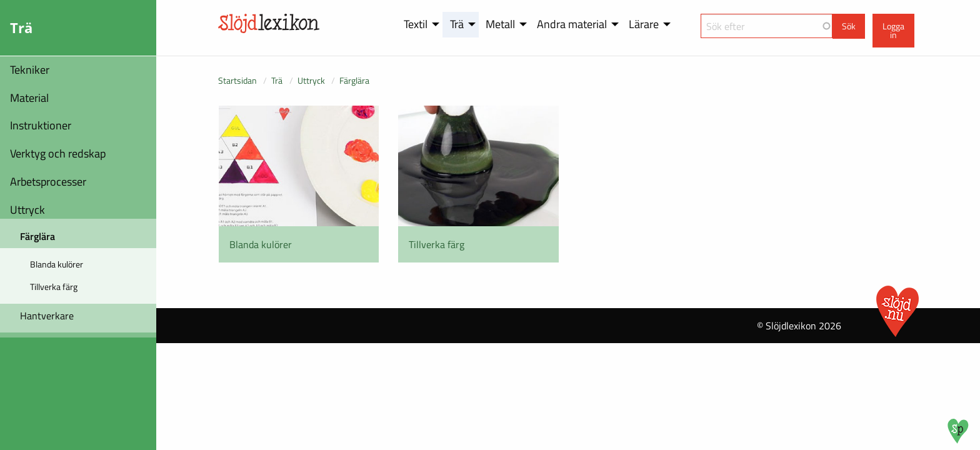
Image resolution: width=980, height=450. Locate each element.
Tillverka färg (54, 287)
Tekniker (30, 70)
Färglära (37, 236)
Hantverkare (47, 316)
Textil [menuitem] (416, 24)
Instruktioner (41, 125)
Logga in (893, 31)
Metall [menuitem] (500, 24)
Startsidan (237, 80)
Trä (277, 80)
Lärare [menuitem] (644, 24)
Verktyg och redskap (58, 153)
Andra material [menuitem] (572, 24)
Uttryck (27, 210)
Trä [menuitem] (457, 24)
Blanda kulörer (57, 264)
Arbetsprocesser (48, 182)
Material (29, 98)
